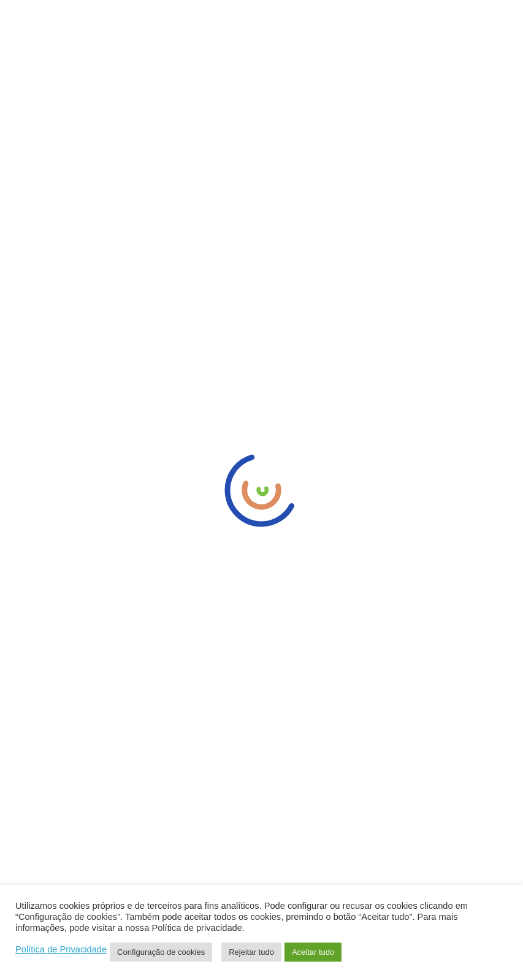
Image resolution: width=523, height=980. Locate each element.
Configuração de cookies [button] (161, 952)
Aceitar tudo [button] (313, 952)
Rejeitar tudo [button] (251, 952)
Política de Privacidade (61, 949)
